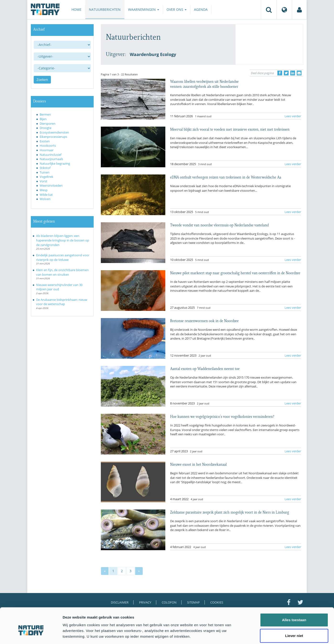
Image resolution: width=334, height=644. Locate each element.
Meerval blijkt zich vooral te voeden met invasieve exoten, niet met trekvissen (230, 129)
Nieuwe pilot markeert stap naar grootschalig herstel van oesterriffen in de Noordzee (235, 273)
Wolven (45, 199)
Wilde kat (46, 195)
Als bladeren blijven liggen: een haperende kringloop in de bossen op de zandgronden (63, 240)
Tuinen (45, 172)
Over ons (177, 9)
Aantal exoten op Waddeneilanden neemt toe (205, 368)
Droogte (46, 128)
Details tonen (258, 635)
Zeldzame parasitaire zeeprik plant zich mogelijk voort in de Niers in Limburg (230, 512)
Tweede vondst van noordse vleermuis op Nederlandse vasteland (219, 225)
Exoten (45, 141)
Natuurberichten (105, 9)
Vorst (43, 181)
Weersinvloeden (51, 185)
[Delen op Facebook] (280, 73)
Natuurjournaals (51, 159)
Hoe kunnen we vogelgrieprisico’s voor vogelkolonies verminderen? (222, 416)
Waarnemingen (144, 9)
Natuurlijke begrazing (55, 163)
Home (76, 9)
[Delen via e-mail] (299, 73)
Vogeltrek (46, 177)
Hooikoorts (48, 146)
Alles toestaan (294, 597)
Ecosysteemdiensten (54, 132)
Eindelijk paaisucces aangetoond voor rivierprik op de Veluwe (63, 257)
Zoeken (42, 80)
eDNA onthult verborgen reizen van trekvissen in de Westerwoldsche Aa (226, 177)
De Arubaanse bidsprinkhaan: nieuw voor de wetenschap (62, 302)
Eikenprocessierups (53, 137)
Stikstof (45, 168)
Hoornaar (47, 150)
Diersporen (48, 123)
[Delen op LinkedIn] (293, 73)
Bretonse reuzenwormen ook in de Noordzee (204, 320)
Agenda (201, 9)
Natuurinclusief (51, 155)
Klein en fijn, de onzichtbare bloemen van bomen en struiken (62, 272)
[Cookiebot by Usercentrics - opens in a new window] (31, 635)
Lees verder (293, 116)
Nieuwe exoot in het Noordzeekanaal (198, 464)
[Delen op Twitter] (286, 73)
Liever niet (294, 613)
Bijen (43, 119)
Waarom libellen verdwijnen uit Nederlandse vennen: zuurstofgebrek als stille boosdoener (204, 84)
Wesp (44, 190)
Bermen (45, 114)
